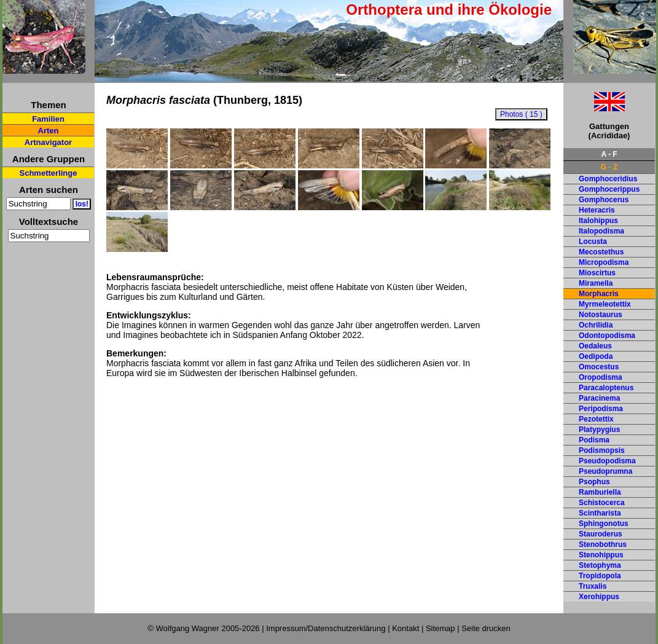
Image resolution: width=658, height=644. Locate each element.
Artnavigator (48, 142)
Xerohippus (599, 597)
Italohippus (598, 221)
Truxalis (593, 586)
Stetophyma (600, 565)
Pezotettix (596, 419)
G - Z (609, 167)
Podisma (594, 440)
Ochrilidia (596, 325)
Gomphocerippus (609, 189)
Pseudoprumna (605, 471)
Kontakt (405, 628)
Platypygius (599, 430)
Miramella (596, 283)
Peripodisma (601, 409)
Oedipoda (596, 356)
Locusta (593, 241)
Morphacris (599, 294)
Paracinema (599, 398)
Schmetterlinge (49, 173)
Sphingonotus (604, 524)
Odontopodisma (607, 336)
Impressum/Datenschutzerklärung (326, 628)
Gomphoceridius (608, 179)
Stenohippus (601, 555)
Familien (48, 119)
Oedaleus (595, 346)
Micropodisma (604, 262)
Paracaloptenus (606, 388)
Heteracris (597, 210)
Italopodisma (601, 231)
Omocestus (599, 367)
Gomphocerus (604, 200)
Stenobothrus (603, 544)
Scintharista (600, 513)
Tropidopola (600, 576)
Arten (49, 131)
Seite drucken (486, 628)
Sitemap (441, 628)
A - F (609, 154)
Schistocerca (602, 503)
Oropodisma (601, 377)
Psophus (594, 482)
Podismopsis (602, 450)
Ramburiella (600, 492)
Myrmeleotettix (605, 304)
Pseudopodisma (607, 461)
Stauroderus (601, 534)
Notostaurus (601, 315)
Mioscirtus (597, 273)
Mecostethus (601, 252)
